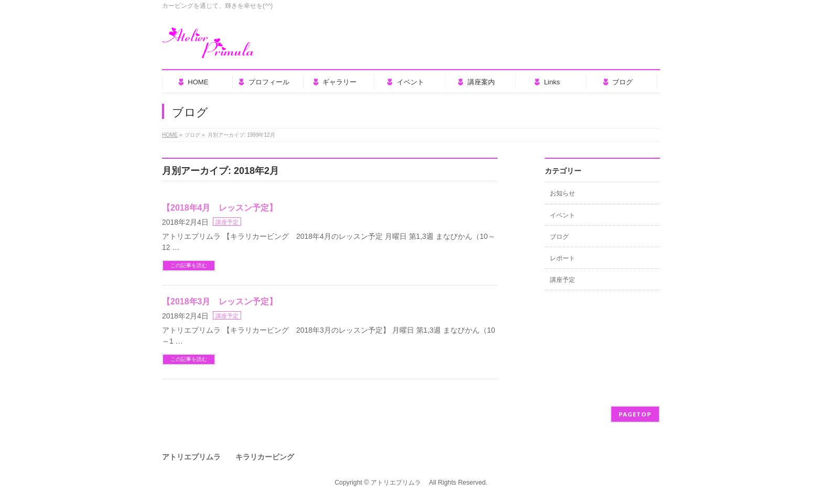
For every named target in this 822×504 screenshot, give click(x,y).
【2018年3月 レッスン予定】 (220, 302)
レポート (563, 258)
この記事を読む (189, 265)
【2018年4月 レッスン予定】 (220, 208)
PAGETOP (635, 414)
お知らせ (563, 193)
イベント (563, 215)
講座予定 (227, 222)
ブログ (559, 237)
